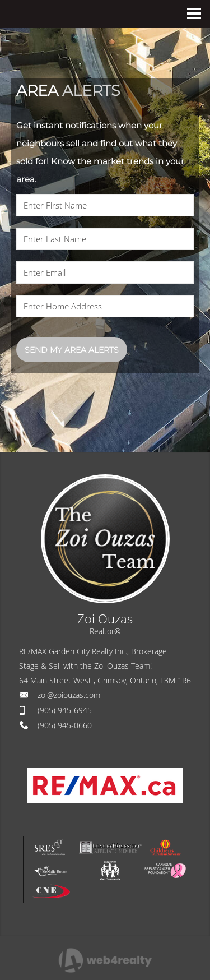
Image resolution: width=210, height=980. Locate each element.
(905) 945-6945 (65, 710)
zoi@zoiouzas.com (69, 695)
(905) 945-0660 (65, 725)
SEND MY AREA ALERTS (72, 350)
